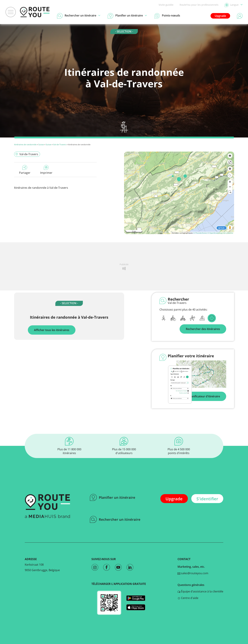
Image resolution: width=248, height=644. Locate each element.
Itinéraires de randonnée (25, 144)
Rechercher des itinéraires (203, 329)
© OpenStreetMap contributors (220, 233)
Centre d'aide (188, 598)
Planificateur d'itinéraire (204, 396)
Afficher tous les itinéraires (52, 330)
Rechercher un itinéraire (115, 519)
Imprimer (46, 170)
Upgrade (220, 16)
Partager (25, 170)
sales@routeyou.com (193, 573)
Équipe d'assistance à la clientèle (200, 591)
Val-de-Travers (60, 144)
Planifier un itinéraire (113, 497)
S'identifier (207, 499)
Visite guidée (166, 5)
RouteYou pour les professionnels (199, 5)
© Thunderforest (200, 233)
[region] (179, 193)
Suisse (41, 144)
